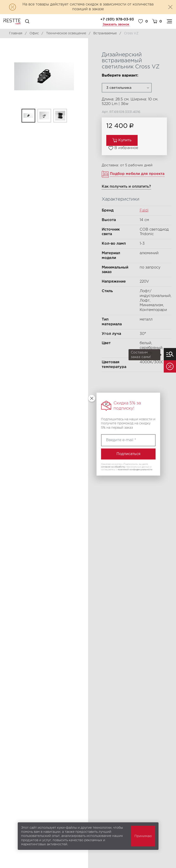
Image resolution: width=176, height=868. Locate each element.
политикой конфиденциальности (135, 469)
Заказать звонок (116, 25)
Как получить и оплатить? (126, 187)
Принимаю (143, 836)
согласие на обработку (113, 467)
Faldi (144, 210)
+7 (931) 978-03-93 (117, 19)
